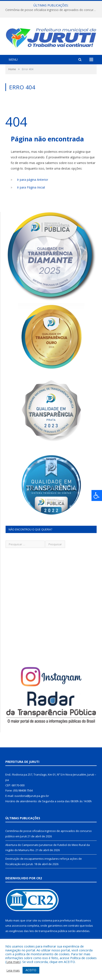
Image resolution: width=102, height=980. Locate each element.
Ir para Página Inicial (31, 187)
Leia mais (13, 962)
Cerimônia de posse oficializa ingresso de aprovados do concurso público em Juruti (52, 10)
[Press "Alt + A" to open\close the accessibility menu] (97, 495)
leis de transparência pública (48, 931)
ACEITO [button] (31, 970)
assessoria (19, 926)
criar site (32, 920)
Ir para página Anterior (33, 180)
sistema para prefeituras (58, 920)
